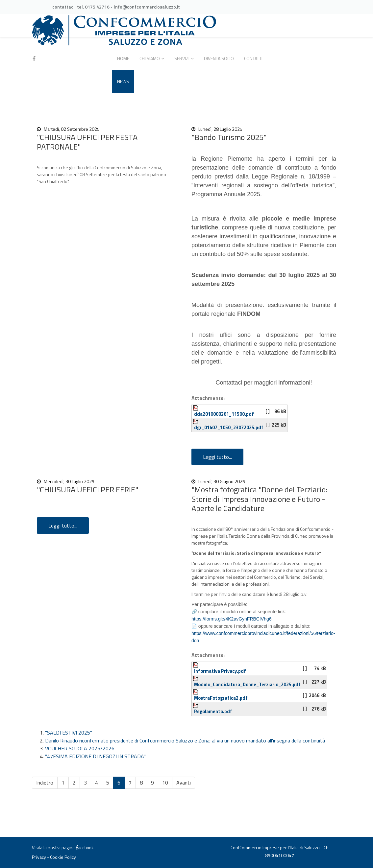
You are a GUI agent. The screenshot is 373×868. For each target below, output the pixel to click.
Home (123, 58)
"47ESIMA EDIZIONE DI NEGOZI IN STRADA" (95, 756)
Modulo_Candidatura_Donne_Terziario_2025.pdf (247, 685)
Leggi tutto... (217, 457)
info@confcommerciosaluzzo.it (147, 7)
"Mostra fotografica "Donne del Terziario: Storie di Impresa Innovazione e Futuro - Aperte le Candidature (259, 499)
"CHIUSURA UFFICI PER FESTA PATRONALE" (87, 142)
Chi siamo (150, 58)
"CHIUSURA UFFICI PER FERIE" (87, 489)
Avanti (184, 783)
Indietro (45, 783)
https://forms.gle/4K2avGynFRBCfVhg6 (232, 619)
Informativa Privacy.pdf (220, 671)
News (123, 81)
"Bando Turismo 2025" (229, 137)
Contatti (253, 58)
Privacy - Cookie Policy (54, 857)
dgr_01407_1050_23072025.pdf (229, 428)
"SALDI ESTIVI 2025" (69, 733)
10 (165, 783)
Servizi (182, 58)
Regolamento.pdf (213, 712)
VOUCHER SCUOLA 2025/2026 (80, 748)
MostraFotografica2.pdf (221, 698)
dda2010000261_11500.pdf (224, 414)
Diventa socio (219, 58)
